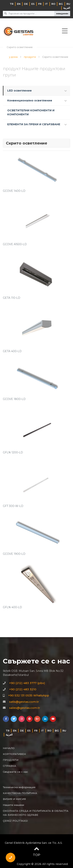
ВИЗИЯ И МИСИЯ (14, 799)
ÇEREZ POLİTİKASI (15, 821)
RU (68, 4)
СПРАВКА (9, 766)
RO (53, 4)
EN (19, 4)
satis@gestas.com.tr (24, 702)
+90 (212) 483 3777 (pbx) (27, 683)
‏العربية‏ (67, 8)
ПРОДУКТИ (11, 760)
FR (40, 4)
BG (61, 4)
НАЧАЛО (9, 748)
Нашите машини (13, 805)
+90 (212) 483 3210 (23, 689)
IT (46, 4)
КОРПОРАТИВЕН (14, 754)
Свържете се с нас (15, 772)
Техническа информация (19, 787)
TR (12, 4)
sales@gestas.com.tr (25, 708)
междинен (62, 14)
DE (26, 4)
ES (33, 4)
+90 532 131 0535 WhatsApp (29, 695)
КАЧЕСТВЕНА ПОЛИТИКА (20, 793)
